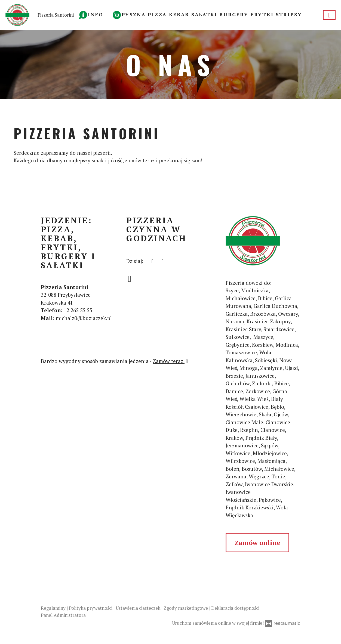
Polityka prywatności (91, 608)
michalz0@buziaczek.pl (84, 318)
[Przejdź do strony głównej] (263, 241)
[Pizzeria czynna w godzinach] (163, 261)
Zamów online (257, 543)
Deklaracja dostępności (236, 608)
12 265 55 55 (78, 310)
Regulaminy (54, 608)
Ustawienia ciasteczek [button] (139, 608)
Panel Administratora (63, 615)
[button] (91, 14)
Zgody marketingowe (186, 608)
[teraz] (153, 261)
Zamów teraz (171, 361)
